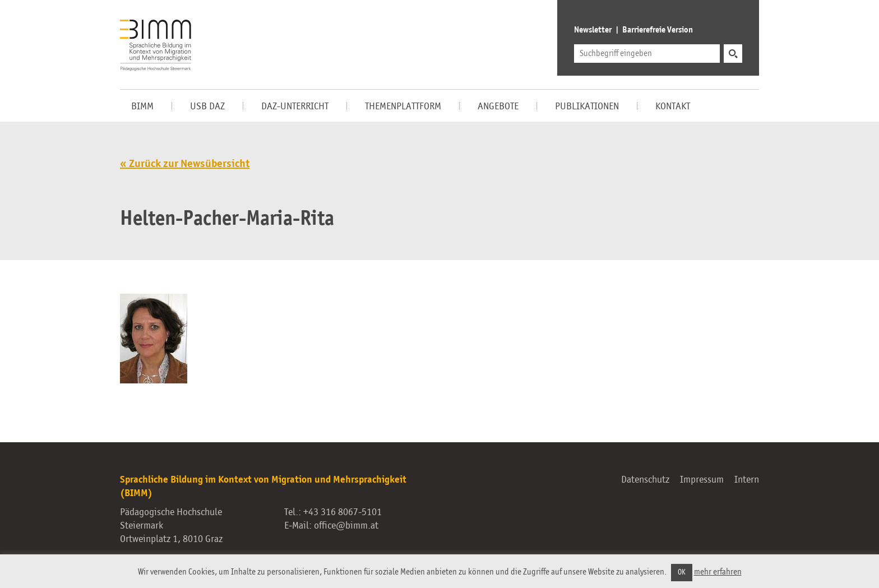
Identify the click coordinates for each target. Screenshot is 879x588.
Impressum (702, 480)
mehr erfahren (718, 572)
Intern (747, 480)
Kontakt (673, 107)
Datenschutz (645, 480)
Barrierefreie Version (658, 31)
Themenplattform (403, 107)
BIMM (142, 107)
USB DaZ (207, 107)
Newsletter (593, 31)
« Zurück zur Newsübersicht (185, 164)
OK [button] (682, 573)
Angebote (498, 107)
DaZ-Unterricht (295, 107)
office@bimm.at (346, 526)
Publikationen (587, 107)
